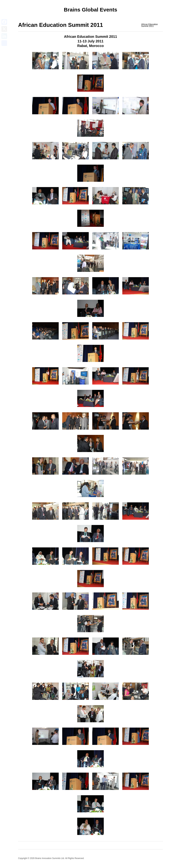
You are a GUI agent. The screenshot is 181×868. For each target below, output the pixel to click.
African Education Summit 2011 (150, 25)
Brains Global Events (90, 10)
